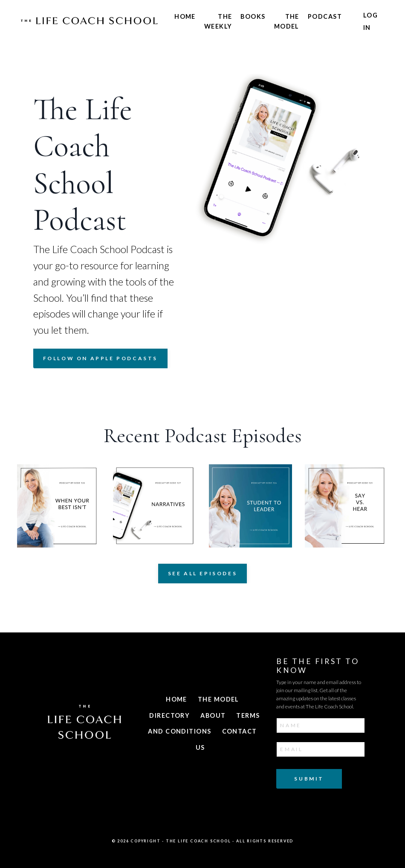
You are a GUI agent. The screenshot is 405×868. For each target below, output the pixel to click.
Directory (169, 717)
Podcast (325, 16)
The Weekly (218, 21)
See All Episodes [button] (203, 575)
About (213, 717)
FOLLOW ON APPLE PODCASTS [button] (100, 360)
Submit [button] (309, 779)
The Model (287, 21)
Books (253, 16)
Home (185, 16)
